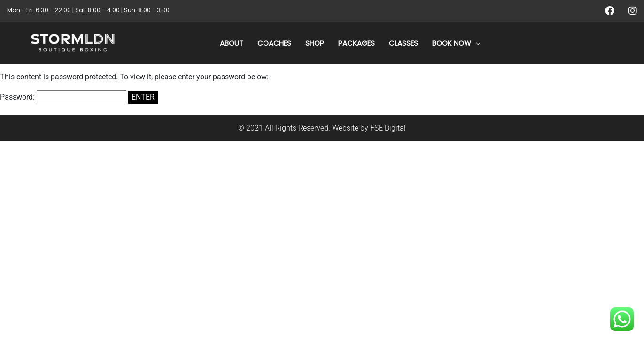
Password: (63, 97)
